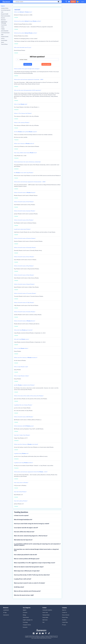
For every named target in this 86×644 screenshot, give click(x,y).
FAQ (43, 622)
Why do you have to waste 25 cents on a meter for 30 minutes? (30, 583)
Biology (24, 615)
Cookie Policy (65, 622)
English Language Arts (28, 620)
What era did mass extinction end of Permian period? (27, 591)
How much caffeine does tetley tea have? (24, 532)
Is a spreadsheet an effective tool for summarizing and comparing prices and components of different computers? (37, 545)
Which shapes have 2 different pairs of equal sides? (27, 571)
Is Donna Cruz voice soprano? (21, 516)
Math (2, 35)
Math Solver (45, 620)
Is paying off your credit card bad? (23, 579)
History (3, 27)
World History (26, 617)
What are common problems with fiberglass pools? (27, 559)
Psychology (25, 622)
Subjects (3, 6)
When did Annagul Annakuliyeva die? (23, 520)
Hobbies (3, 29)
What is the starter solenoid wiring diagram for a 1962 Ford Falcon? (31, 536)
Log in (83, 2)
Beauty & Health (5, 14)
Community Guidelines (47, 610)
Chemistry (25, 613)
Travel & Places (4, 44)
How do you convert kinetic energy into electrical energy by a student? (32, 524)
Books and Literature (6, 16)
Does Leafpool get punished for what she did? (26, 555)
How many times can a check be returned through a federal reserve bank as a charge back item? (36, 550)
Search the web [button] (28, 64)
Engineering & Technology (4, 22)
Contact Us (64, 613)
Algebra (25, 610)
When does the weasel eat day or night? (24, 595)
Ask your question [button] (46, 64)
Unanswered (6, 615)
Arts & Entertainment (6, 10)
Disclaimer (64, 620)
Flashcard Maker (46, 615)
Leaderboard (6, 610)
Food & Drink (4, 25)
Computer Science (27, 625)
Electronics (3, 20)
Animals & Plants (5, 8)
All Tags (5, 613)
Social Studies (4, 40)
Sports (3, 42)
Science (3, 39)
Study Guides (45, 617)
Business (3, 18)
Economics (25, 627)
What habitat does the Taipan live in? (23, 540)
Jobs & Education (5, 31)
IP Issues (64, 625)
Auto (2, 12)
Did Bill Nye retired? (19, 587)
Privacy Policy (65, 617)
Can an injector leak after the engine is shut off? (26, 528)
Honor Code (45, 613)
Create (73, 2)
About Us (64, 610)
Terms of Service (66, 615)
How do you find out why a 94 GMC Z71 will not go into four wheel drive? (32, 575)
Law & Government (5, 33)
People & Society (5, 37)
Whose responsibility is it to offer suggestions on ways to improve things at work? (35, 563)
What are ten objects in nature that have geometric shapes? (29, 567)
